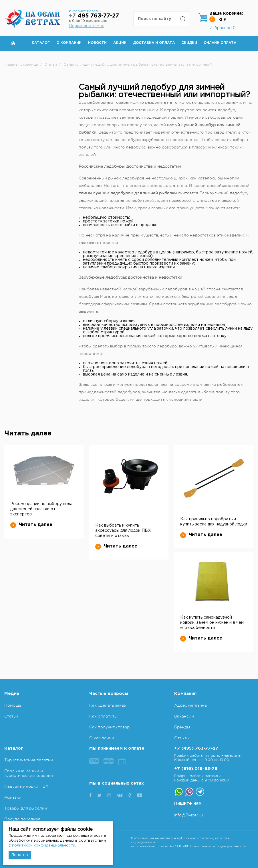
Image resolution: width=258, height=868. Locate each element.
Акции (120, 43)
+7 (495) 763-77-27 (196, 748)
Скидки (189, 43)
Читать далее (31, 525)
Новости (97, 43)
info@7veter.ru (189, 815)
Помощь (13, 705)
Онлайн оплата (220, 43)
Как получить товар (109, 727)
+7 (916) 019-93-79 (196, 769)
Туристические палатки (29, 760)
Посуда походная (22, 819)
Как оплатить (103, 716)
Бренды (182, 727)
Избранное (223, 28)
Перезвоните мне (87, 26)
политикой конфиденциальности (44, 845)
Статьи (11, 716)
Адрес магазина (190, 705)
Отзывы (182, 738)
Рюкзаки (13, 797)
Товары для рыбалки (26, 808)
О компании (69, 43)
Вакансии (184, 716)
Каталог (41, 43)
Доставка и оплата (154, 43)
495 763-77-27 (94, 16)
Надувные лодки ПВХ (26, 786)
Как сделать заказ (108, 705)
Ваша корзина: (226, 13)
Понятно (20, 855)
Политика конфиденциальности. (219, 846)
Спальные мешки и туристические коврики (29, 773)
